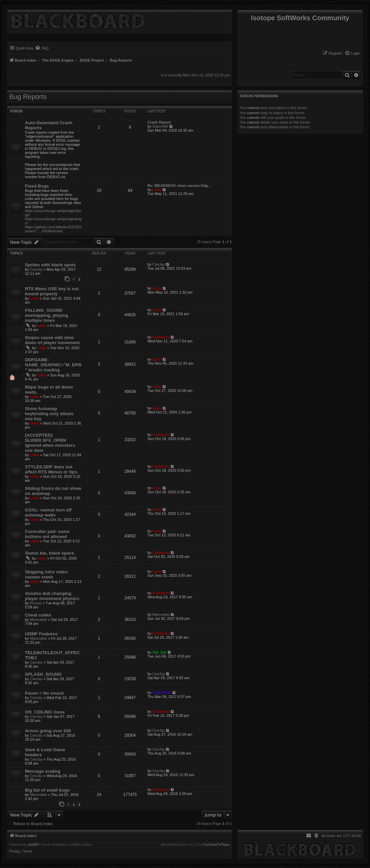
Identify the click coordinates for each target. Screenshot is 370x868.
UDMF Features (41, 634)
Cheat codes (38, 615)
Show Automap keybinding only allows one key (49, 414)
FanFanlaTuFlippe (217, 845)
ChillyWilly (162, 693)
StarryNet (160, 126)
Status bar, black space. (50, 553)
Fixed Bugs (37, 186)
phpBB (33, 845)
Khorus (36, 603)
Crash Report (159, 122)
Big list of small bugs (47, 790)
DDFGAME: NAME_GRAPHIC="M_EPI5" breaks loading (53, 365)
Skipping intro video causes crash (46, 574)
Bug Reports (28, 97)
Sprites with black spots (50, 265)
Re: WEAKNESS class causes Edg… (179, 186)
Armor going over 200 (48, 731)
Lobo (157, 190)
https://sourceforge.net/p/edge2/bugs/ (53, 213)
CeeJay (36, 269)
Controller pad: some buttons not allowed (47, 534)
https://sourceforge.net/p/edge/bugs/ (53, 221)
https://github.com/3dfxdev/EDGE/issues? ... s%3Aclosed (53, 229)
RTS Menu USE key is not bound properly (52, 291)
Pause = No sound (44, 693)
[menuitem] (352, 53)
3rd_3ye (159, 652)
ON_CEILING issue (45, 712)
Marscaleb (39, 620)
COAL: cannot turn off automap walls (48, 512)
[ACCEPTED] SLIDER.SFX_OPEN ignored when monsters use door (50, 443)
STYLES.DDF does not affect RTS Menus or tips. (52, 469)
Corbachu (161, 337)
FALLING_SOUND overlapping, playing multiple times (47, 315)
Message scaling (43, 771)
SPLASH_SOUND (43, 674)
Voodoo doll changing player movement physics (52, 596)
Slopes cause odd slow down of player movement (52, 340)
